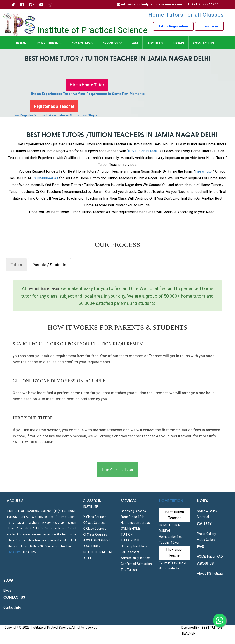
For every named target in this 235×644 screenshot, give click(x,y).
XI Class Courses (95, 529)
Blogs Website (169, 568)
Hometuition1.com (172, 537)
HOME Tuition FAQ (210, 557)
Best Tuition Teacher (174, 515)
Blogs (178, 43)
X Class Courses (94, 523)
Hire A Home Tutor (118, 469)
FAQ (135, 43)
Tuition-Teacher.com (174, 562)
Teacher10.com (170, 543)
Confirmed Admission (136, 564)
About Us (155, 43)
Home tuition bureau (135, 523)
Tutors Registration (172, 26)
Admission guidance (135, 558)
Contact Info (12, 607)
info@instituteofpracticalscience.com (152, 4)
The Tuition (129, 570)
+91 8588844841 (205, 4)
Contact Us (203, 43)
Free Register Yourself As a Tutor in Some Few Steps (54, 116)
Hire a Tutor (209, 26)
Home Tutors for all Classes (186, 15)
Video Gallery (206, 540)
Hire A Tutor (14, 552)
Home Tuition (49, 43)
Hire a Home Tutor (87, 85)
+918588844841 (45, 178)
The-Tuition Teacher (175, 552)
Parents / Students (49, 265)
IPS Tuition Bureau (142, 151)
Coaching (83, 43)
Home (21, 43)
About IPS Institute (210, 574)
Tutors (16, 265)
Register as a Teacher (54, 107)
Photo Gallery (207, 534)
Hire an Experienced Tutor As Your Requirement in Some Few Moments (87, 94)
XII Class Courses (95, 534)
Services (113, 43)
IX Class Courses (95, 517)
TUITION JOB (130, 540)
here (80, 356)
